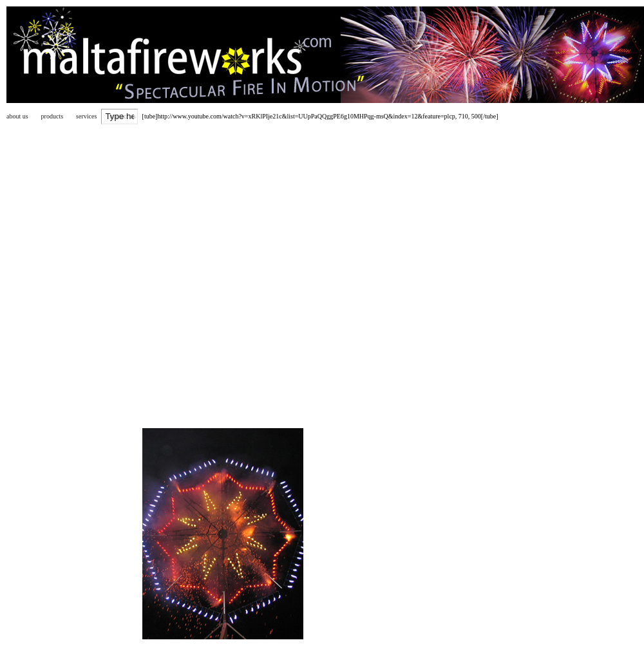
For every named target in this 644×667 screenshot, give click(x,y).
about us (17, 116)
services (86, 116)
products (52, 116)
